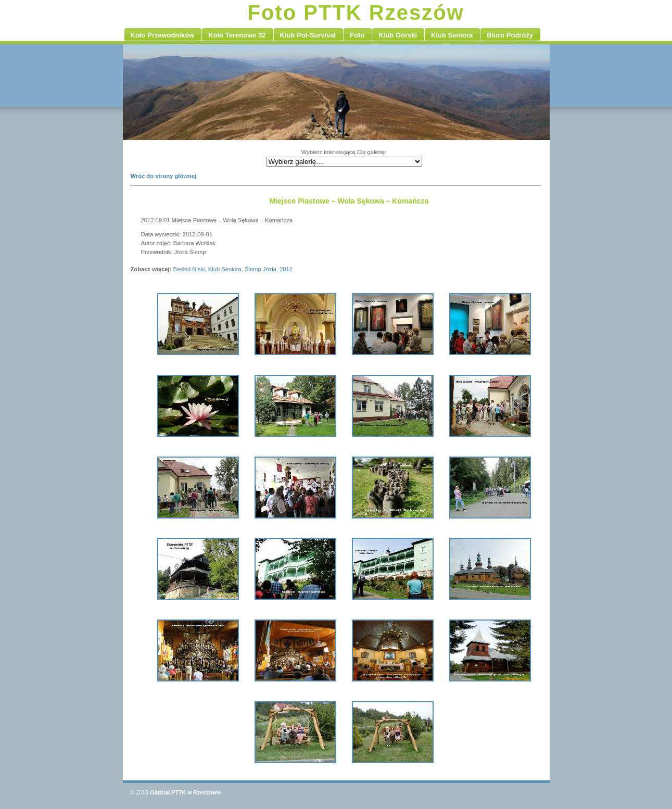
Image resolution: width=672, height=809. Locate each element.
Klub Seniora (225, 269)
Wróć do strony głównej (164, 176)
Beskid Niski (189, 269)
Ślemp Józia (261, 269)
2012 (286, 269)
